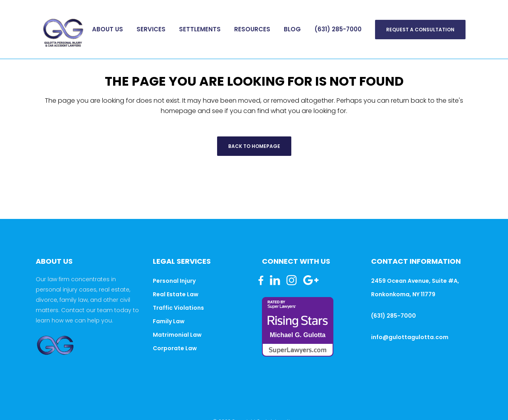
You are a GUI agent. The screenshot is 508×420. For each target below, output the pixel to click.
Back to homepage (254, 146)
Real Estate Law (176, 294)
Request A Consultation (420, 30)
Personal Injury (174, 281)
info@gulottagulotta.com (410, 337)
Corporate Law (175, 348)
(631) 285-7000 (394, 316)
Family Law (169, 321)
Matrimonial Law (177, 335)
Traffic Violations (178, 308)
